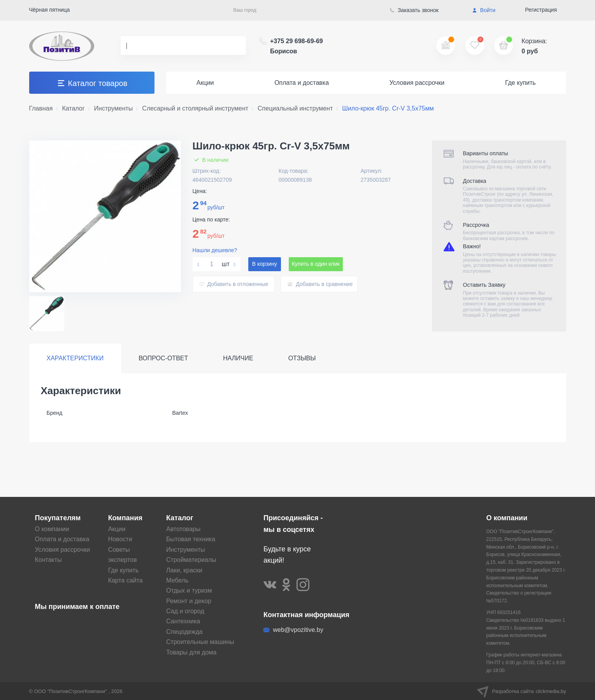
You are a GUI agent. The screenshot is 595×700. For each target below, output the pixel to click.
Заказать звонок (414, 10)
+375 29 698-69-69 (297, 46)
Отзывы (302, 358)
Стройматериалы (191, 560)
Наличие (238, 358)
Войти (484, 10)
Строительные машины (200, 642)
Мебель (177, 580)
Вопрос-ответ (163, 358)
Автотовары (183, 529)
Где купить (520, 83)
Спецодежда (184, 632)
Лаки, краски (184, 570)
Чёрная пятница (50, 10)
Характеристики (75, 358)
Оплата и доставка (302, 83)
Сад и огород (185, 611)
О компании (52, 529)
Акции (205, 83)
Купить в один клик (316, 264)
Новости (120, 539)
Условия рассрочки (417, 83)
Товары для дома (191, 652)
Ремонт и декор (189, 601)
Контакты (48, 560)
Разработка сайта (521, 691)
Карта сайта (125, 580)
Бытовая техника (191, 539)
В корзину (265, 264)
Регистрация (541, 10)
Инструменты (186, 550)
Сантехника (183, 621)
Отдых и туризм (189, 590)
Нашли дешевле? (215, 250)
